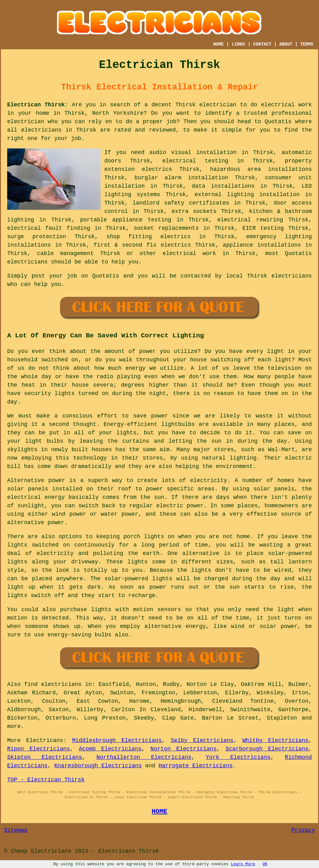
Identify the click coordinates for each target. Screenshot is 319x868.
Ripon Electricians (38, 749)
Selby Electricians (202, 740)
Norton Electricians (183, 749)
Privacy (303, 830)
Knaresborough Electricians (98, 766)
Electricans (45, 740)
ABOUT (286, 44)
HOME (218, 44)
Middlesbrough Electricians (117, 740)
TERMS (307, 44)
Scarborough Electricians (267, 749)
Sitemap (16, 830)
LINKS (238, 44)
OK (265, 864)
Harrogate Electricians (196, 766)
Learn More (243, 864)
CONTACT (262, 44)
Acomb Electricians (110, 749)
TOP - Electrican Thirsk (46, 780)
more (14, 726)
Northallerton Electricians (144, 757)
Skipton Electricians (45, 757)
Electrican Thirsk (36, 105)
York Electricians (238, 757)
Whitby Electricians (275, 740)
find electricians (53, 684)
